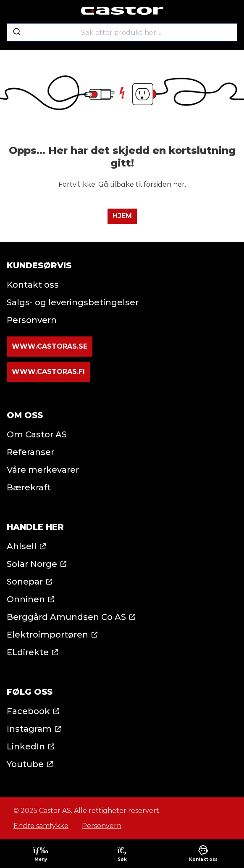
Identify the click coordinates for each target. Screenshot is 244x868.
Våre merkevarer (43, 470)
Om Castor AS (37, 434)
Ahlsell (22, 546)
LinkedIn (26, 746)
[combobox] (122, 32)
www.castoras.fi (48, 372)
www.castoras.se (50, 346)
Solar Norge (32, 564)
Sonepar (25, 582)
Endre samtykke (41, 826)
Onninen (26, 599)
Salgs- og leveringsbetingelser (73, 302)
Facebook (28, 711)
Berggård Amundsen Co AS (66, 617)
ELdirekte (28, 652)
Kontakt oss (33, 285)
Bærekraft (29, 487)
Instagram (29, 729)
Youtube (25, 764)
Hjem (122, 216)
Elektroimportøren (47, 635)
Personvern (32, 320)
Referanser (30, 452)
